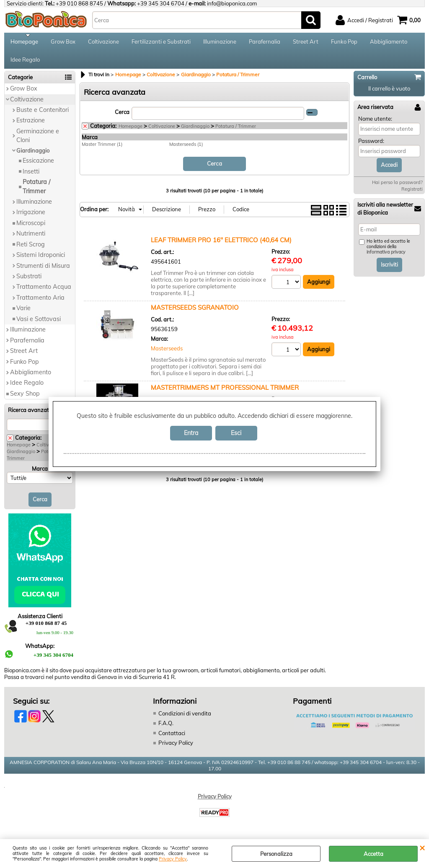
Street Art (306, 43)
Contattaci (172, 738)
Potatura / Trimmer (36, 192)
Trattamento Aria (40, 303)
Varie (23, 314)
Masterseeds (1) (186, 150)
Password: (371, 146)
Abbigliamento (389, 43)
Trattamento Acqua (44, 293)
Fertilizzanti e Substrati (161, 43)
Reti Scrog (31, 250)
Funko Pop (344, 43)
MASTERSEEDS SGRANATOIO (195, 312)
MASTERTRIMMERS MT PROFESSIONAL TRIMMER (225, 393)
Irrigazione (31, 218)
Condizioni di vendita (185, 719)
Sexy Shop (25, 399)
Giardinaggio (33, 156)
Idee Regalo (25, 64)
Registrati (412, 194)
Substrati (29, 282)
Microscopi (31, 228)
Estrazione (31, 126)
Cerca (122, 117)
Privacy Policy (173, 859)
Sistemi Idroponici (41, 260)
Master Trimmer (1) (102, 150)
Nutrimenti (31, 239)
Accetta (373, 854)
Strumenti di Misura (43, 271)
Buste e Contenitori (43, 115)
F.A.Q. (166, 728)
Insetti (31, 177)
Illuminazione (220, 43)
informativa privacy (386, 258)
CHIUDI (422, 847)
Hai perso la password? (397, 188)
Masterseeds (167, 354)
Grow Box (63, 43)
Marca (40, 474)
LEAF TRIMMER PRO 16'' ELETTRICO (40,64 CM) (221, 245)
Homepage (24, 43)
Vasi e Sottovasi (39, 324)
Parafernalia (265, 43)
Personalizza (276, 854)
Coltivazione (103, 43)
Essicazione (38, 166)
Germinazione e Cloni (38, 141)
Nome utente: (375, 124)
